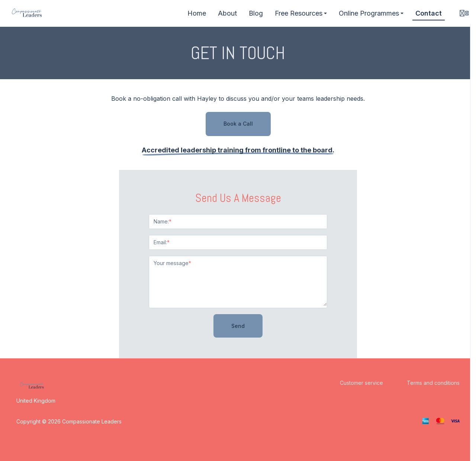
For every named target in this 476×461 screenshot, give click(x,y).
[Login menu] (464, 13)
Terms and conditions (433, 383)
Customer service (361, 383)
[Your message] (238, 281)
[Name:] (238, 222)
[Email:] (238, 242)
